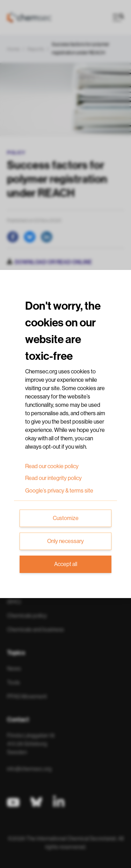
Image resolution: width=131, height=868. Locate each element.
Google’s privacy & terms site (59, 491)
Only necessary (65, 541)
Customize (66, 518)
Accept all (66, 564)
